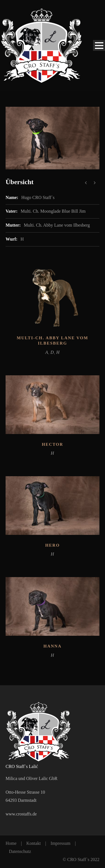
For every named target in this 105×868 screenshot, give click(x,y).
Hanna (53, 646)
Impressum (60, 843)
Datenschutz (20, 851)
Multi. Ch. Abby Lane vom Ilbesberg (57, 225)
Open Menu (99, 45)
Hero (52, 545)
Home (11, 843)
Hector (53, 444)
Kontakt (34, 843)
